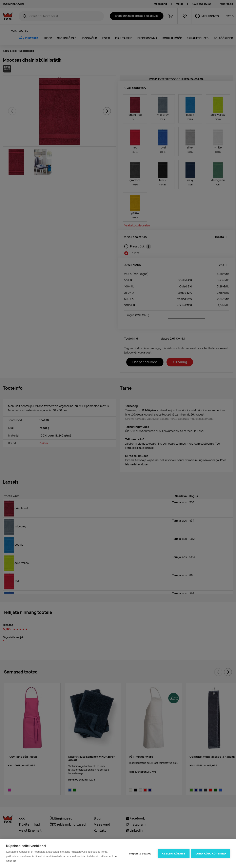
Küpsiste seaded (140, 854)
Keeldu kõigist (174, 854)
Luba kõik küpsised (211, 854)
